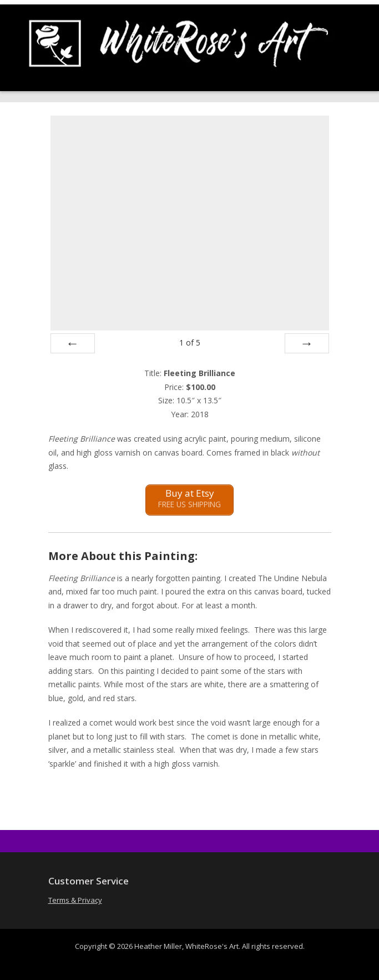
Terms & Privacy (75, 900)
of (190, 342)
